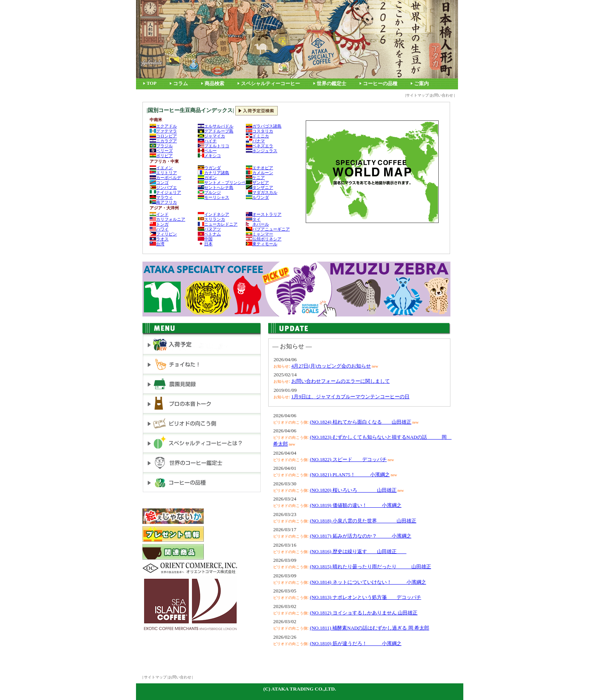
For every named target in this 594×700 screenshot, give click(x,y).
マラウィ (161, 197)
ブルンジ (209, 192)
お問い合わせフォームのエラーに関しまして (341, 381)
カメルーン (259, 173)
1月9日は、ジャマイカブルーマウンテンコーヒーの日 (350, 397)
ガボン (207, 178)
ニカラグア (163, 141)
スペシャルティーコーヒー (270, 84)
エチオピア (259, 168)
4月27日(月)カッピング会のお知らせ (331, 366)
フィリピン (163, 234)
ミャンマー (259, 234)
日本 (205, 244)
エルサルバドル (216, 126)
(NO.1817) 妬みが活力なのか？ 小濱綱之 (361, 536)
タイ (253, 219)
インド (159, 214)
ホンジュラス (262, 151)
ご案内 (421, 84)
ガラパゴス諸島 (264, 126)
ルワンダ (257, 197)
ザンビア (257, 182)
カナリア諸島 (213, 173)
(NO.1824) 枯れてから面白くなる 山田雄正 (361, 422)
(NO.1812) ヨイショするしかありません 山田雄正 (364, 613)
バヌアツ (209, 229)
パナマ (255, 141)
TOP (152, 83)
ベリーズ (161, 151)
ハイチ (207, 141)
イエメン (161, 168)
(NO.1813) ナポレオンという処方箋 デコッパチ (366, 597)
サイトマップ (417, 95)
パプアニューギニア (268, 229)
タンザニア (259, 187)
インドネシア (213, 214)
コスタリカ (259, 131)
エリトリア (163, 173)
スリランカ (211, 219)
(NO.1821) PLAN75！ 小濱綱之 (350, 475)
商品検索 (214, 84)
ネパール (257, 224)
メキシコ (209, 156)
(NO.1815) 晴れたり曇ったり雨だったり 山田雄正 (370, 567)
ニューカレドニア (218, 224)
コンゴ (159, 182)
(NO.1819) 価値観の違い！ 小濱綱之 (356, 505)
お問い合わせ (442, 95)
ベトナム (209, 234)
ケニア (255, 178)
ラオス (159, 239)
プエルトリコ (213, 146)
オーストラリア (264, 214)
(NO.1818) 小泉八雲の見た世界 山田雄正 (363, 521)
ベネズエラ (259, 146)
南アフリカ (163, 202)
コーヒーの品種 (380, 84)
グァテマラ (163, 131)
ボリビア (161, 156)
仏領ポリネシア (264, 239)
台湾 (157, 244)
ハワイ (159, 229)
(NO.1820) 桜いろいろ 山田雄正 (353, 490)
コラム (181, 84)
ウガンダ (209, 168)
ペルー (207, 151)
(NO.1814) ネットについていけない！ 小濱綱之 (368, 582)
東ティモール (262, 244)
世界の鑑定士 (331, 84)
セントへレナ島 (216, 187)
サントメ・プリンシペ (222, 182)
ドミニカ (257, 136)
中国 (205, 239)
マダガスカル (262, 192)
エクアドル (163, 126)
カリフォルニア (167, 219)
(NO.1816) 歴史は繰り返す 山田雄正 (358, 551)
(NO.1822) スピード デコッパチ (348, 459)
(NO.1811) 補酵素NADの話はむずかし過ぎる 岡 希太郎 (370, 628)
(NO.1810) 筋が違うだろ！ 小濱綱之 (356, 643)
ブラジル (161, 146)
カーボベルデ (165, 178)
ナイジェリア (165, 192)
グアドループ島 (216, 131)
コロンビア (163, 136)
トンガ (159, 224)
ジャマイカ (211, 136)
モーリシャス (213, 197)
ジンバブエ (163, 187)
